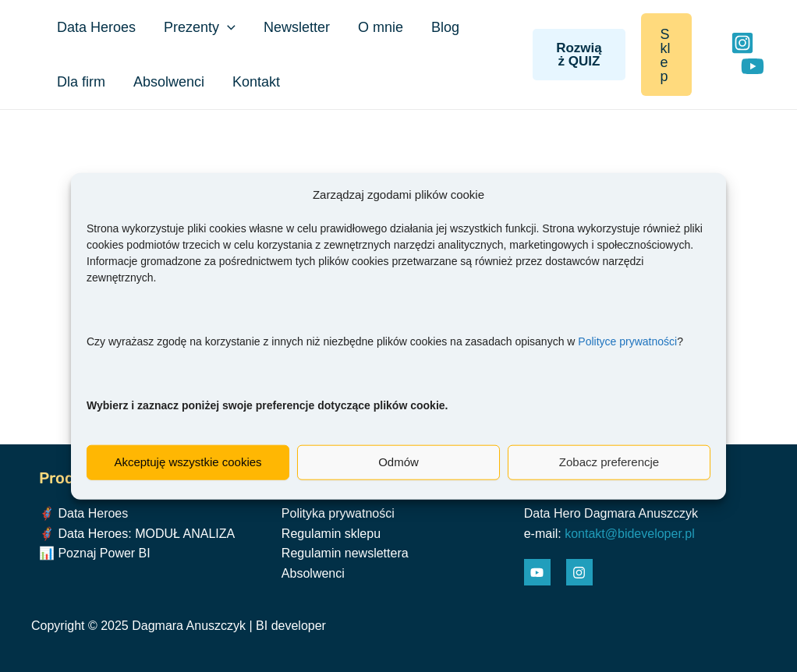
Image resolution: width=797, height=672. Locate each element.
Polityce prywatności (627, 341)
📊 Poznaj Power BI (95, 553)
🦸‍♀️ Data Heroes (83, 513)
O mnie (381, 27)
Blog (445, 27)
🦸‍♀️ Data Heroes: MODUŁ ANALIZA (137, 534)
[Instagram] (742, 43)
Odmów (398, 462)
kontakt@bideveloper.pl (630, 534)
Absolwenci (169, 82)
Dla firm (81, 82)
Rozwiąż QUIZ (579, 55)
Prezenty (200, 27)
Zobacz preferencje (609, 462)
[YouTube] (753, 66)
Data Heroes (96, 27)
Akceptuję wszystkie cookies (188, 462)
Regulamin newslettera (345, 553)
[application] (227, 27)
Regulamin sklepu (331, 534)
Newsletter (297, 27)
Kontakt (256, 82)
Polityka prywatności (338, 513)
